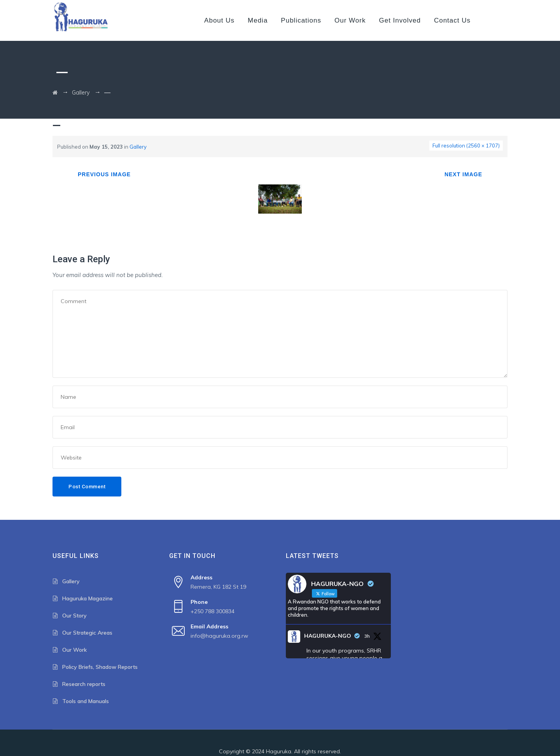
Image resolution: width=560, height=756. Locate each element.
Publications (301, 20)
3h (367, 636)
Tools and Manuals (86, 701)
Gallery (138, 147)
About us (219, 20)
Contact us (452, 20)
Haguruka (279, 751)
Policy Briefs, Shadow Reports (100, 667)
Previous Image (104, 174)
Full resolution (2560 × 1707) (466, 146)
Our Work (350, 20)
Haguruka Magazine (87, 598)
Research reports (84, 684)
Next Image (463, 174)
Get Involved (400, 20)
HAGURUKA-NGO (328, 636)
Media (258, 20)
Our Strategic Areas (87, 633)
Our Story (74, 616)
